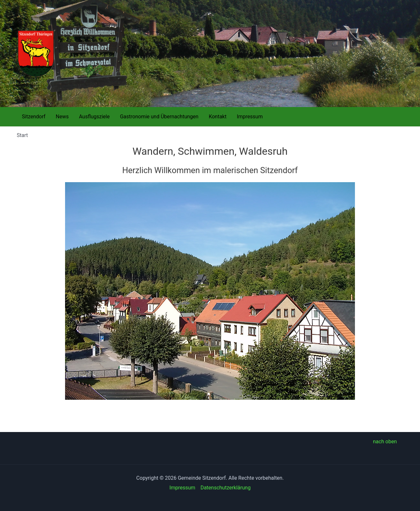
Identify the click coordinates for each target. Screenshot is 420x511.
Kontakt (218, 117)
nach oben (385, 442)
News (62, 117)
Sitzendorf (34, 117)
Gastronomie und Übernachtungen (159, 117)
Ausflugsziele (94, 117)
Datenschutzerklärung (225, 488)
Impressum (250, 117)
